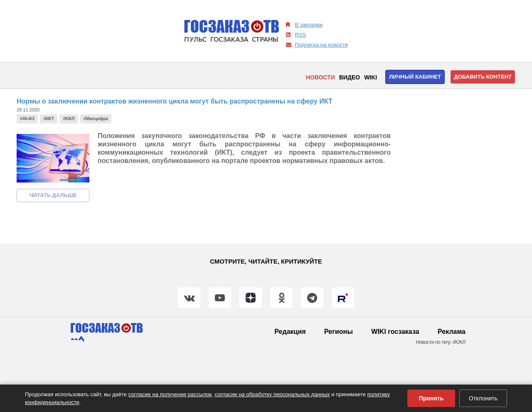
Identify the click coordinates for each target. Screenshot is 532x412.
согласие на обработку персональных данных (272, 394)
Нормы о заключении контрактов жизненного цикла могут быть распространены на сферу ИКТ (175, 101)
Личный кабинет (415, 77)
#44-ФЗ (27, 119)
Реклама (452, 332)
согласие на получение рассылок (170, 394)
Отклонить (483, 398)
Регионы (339, 332)
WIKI (371, 77)
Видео (350, 77)
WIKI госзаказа (395, 332)
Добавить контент (483, 77)
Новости (320, 77)
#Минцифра (96, 119)
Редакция (290, 332)
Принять (431, 398)
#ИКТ (49, 119)
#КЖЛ (69, 119)
